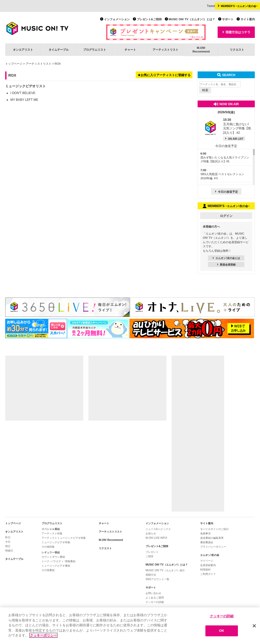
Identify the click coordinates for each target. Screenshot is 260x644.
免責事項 (205, 533)
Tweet (211, 6)
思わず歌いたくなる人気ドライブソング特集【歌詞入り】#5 (225, 158)
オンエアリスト (23, 50)
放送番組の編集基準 (212, 538)
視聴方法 (151, 575)
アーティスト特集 (52, 533)
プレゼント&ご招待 (149, 19)
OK (222, 631)
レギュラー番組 (51, 552)
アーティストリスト (165, 50)
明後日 (9, 551)
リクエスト (237, 50)
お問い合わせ (153, 593)
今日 (8, 542)
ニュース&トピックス (158, 529)
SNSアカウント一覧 (157, 579)
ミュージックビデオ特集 (56, 542)
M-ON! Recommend (111, 540)
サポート (228, 19)
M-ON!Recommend (201, 49)
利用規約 (205, 570)
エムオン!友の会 (210, 555)
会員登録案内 (208, 565)
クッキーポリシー (43, 636)
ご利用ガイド (208, 574)
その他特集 (48, 547)
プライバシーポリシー (213, 547)
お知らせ (151, 533)
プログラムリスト (95, 50)
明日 (8, 546)
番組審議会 (207, 542)
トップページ (14, 64)
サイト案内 (248, 19)
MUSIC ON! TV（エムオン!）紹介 (165, 570)
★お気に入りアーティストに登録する (164, 75)
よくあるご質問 (155, 598)
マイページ (207, 561)
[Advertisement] (44, 388)
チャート (130, 50)
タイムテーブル (59, 50)
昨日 (8, 537)
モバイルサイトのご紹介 (214, 529)
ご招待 (149, 556)
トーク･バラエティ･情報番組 (58, 561)
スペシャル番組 (51, 529)
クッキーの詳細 (155, 602)
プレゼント (152, 552)
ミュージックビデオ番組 (56, 566)
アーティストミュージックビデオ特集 (64, 538)
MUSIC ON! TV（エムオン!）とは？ (192, 19)
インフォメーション (117, 19)
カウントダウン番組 (53, 557)
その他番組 (48, 570)
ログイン (226, 216)
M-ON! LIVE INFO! (156, 538)
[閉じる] (254, 626)
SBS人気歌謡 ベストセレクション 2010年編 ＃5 (222, 174)
